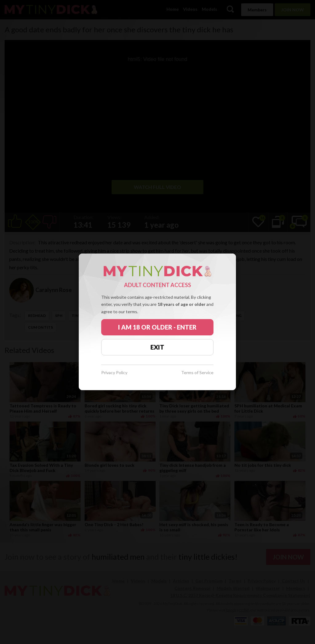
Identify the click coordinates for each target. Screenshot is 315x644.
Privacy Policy (114, 373)
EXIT (157, 347)
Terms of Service (197, 373)
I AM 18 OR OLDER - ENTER (157, 327)
